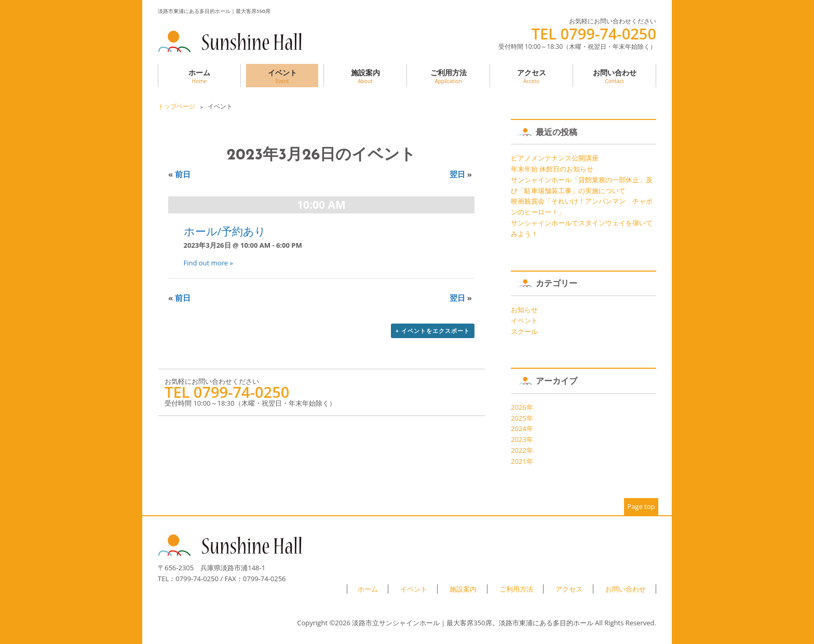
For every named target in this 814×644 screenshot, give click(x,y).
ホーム (199, 76)
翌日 (461, 174)
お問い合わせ (614, 76)
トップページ (177, 106)
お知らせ (524, 310)
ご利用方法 (448, 76)
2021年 (522, 461)
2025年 (522, 418)
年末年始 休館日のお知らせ (552, 169)
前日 (179, 174)
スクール (524, 331)
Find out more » (208, 263)
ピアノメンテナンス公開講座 (555, 158)
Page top (641, 506)
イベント (282, 76)
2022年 (522, 450)
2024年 (522, 428)
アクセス (531, 76)
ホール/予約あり (225, 231)
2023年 (522, 439)
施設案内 (365, 76)
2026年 (522, 407)
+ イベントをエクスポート (433, 331)
